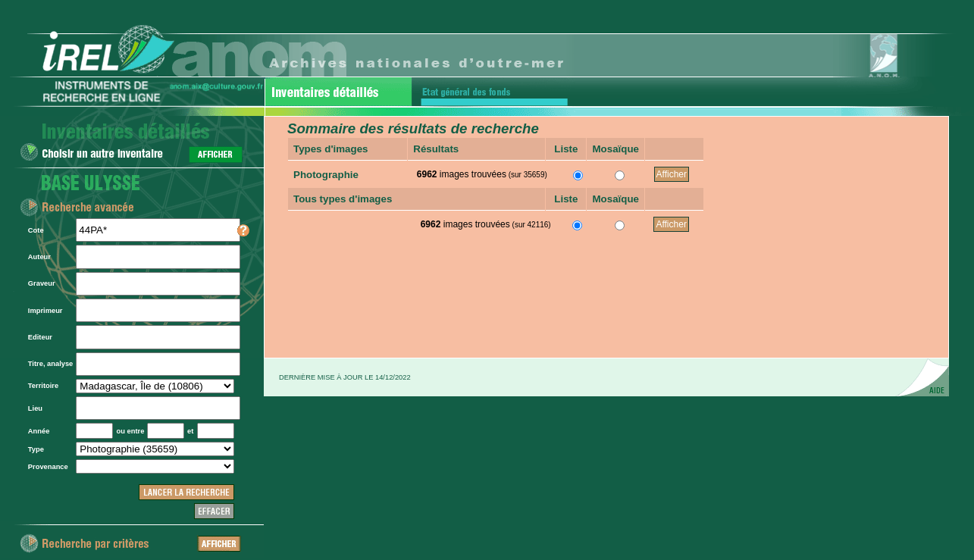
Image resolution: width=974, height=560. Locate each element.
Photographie (326, 175)
